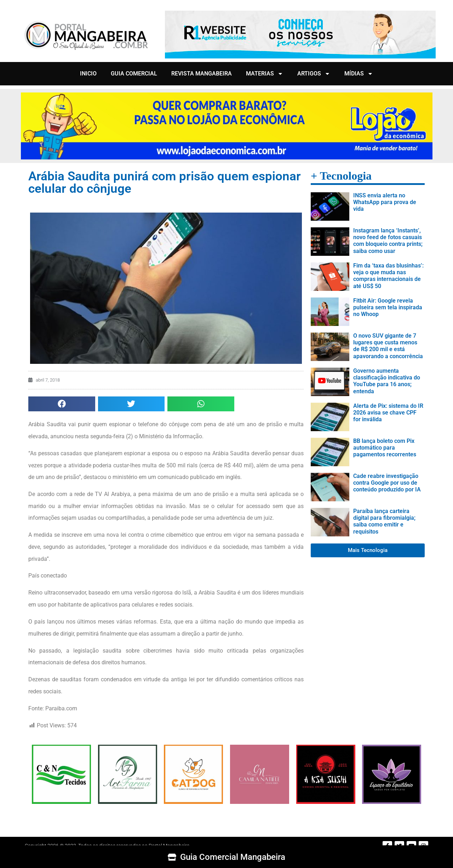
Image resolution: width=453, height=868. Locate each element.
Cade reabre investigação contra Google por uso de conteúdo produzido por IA (387, 483)
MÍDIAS (359, 74)
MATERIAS (265, 74)
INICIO (88, 74)
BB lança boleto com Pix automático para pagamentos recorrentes (385, 448)
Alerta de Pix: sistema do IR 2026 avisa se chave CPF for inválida (388, 413)
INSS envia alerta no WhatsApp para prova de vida (385, 202)
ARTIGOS (314, 74)
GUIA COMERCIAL (134, 74)
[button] (62, 404)
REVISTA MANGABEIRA (202, 74)
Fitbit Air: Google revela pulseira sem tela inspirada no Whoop (388, 307)
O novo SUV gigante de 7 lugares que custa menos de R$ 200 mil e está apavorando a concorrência (388, 346)
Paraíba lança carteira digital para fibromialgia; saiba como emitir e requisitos (384, 521)
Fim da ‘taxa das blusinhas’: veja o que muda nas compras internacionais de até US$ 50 (388, 276)
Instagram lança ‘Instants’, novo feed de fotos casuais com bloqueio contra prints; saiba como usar (388, 241)
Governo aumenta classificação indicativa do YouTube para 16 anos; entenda (387, 381)
